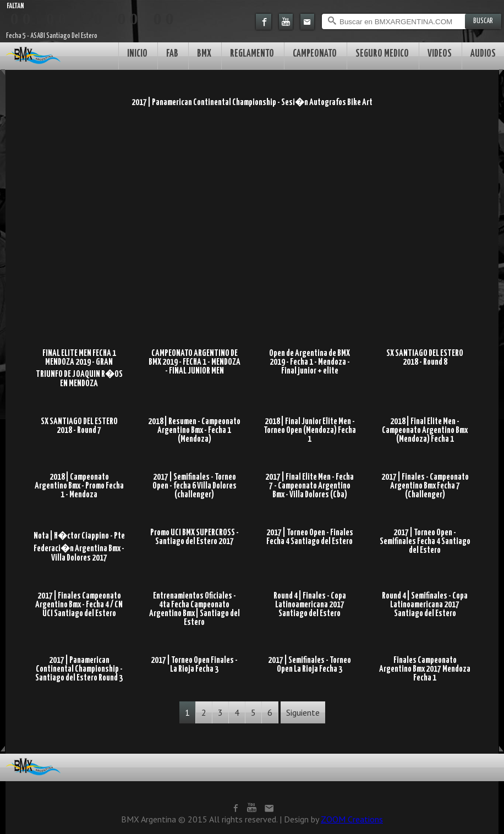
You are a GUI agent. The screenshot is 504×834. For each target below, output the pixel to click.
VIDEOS (440, 54)
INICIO (137, 54)
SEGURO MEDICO (382, 54)
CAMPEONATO (315, 54)
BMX (204, 54)
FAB (172, 54)
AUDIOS (483, 54)
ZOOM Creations (352, 819)
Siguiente (303, 712)
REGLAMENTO (252, 54)
